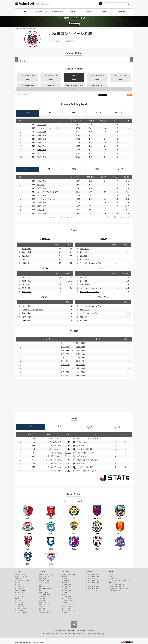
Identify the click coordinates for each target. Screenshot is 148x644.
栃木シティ (42, 587)
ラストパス (103, 297)
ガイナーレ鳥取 (67, 596)
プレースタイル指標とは (117, 585)
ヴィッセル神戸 (20, 604)
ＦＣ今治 (41, 606)
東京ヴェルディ (20, 587)
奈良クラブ (65, 595)
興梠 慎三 (42, 206)
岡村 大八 (42, 203)
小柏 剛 (41, 210)
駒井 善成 (42, 135)
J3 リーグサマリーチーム (93, 587)
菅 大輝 (41, 153)
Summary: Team (41, 12)
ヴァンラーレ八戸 (44, 577)
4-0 (68, 446)
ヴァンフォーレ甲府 (45, 595)
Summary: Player (57, 12)
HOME (24, 12)
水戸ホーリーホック (21, 577)
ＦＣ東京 (18, 585)
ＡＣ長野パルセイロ (68, 585)
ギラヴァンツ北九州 (68, 606)
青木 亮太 (42, 146)
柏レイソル (18, 583)
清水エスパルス (20, 595)
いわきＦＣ (42, 585)
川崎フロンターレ (20, 591)
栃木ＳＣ (65, 577)
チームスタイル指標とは (117, 587)
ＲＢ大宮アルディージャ (46, 589)
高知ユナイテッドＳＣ (69, 604)
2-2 (68, 453)
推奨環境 (63, 631)
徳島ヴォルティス (44, 604)
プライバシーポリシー (73, 631)
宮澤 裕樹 (42, 157)
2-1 (68, 460)
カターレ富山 (43, 598)
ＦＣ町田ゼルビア (20, 589)
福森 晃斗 (42, 150)
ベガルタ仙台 (43, 579)
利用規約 (56, 631)
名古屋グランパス (20, 596)
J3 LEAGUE (66, 572)
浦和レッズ (18, 579)
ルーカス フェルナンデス (48, 128)
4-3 (68, 442)
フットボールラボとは (116, 579)
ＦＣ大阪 (65, 593)
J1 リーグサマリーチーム (93, 575)
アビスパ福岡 (19, 610)
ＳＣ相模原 (65, 581)
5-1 (68, 438)
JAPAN (73, 12)
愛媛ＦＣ (65, 602)
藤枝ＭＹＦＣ (43, 602)
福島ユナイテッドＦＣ (69, 575)
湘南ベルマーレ (43, 593)
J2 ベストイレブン (91, 585)
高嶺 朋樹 (42, 139)
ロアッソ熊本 (66, 608)
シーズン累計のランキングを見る (119, 217)
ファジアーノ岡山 (20, 606)
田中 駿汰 (42, 132)
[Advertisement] (74, 394)
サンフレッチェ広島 (21, 608)
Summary (89, 572)
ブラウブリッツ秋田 (45, 581)
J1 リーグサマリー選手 (93, 577)
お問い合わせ (90, 631)
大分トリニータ (43, 610)
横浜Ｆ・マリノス (20, 593)
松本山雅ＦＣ (66, 583)
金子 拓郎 (42, 125)
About (105, 12)
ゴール (45, 268)
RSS (129, 95)
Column (89, 12)
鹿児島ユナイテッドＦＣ (69, 610)
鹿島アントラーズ (20, 575)
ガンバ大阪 (18, 600)
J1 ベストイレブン (91, 579)
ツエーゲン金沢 (67, 587)
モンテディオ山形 (44, 583)
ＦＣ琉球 (65, 612)
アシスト (45, 297)
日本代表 (112, 577)
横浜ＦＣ (41, 591)
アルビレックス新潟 (45, 596)
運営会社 (83, 631)
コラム (111, 575)
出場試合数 (45, 239)
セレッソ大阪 (19, 602)
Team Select (121, 12)
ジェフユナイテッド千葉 (22, 581)
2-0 (68, 456)
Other (111, 572)
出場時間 (103, 239)
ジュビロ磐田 (43, 600)
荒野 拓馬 (42, 143)
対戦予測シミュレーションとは (119, 589)
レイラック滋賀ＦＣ (68, 591)
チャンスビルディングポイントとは (61, 217)
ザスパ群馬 (65, 579)
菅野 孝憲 (84, 259)
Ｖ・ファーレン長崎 (21, 612)
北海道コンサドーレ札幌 (46, 575)
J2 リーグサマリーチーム (93, 581)
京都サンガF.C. (19, 598)
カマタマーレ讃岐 (67, 600)
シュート (103, 268)
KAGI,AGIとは (113, 583)
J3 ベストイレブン (91, 591)
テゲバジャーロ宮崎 (45, 612)
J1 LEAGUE (18, 572)
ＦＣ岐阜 (65, 589)
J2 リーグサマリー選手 (93, 583)
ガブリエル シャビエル (47, 199)
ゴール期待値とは (115, 591)
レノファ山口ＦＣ (67, 598)
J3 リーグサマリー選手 (93, 589)
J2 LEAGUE (42, 572)
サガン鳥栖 (42, 608)
